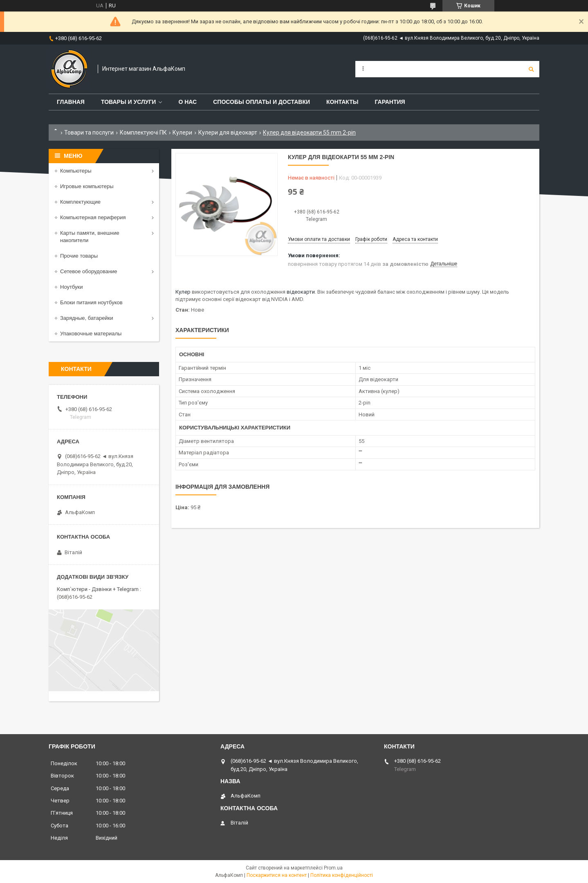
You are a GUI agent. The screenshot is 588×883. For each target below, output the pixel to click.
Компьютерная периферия (93, 217)
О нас (187, 102)
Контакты (342, 102)
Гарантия (390, 102)
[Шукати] (531, 69)
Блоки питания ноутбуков (91, 302)
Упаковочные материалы (91, 334)
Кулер (183, 292)
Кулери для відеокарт (228, 133)
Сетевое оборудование (89, 271)
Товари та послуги (89, 133)
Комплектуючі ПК (143, 133)
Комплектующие (80, 202)
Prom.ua (333, 868)
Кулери (182, 133)
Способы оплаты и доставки (261, 102)
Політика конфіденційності (342, 875)
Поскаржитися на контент (277, 875)
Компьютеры (76, 171)
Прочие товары (79, 256)
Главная (71, 102)
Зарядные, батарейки (87, 318)
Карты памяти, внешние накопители (90, 237)
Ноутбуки (72, 287)
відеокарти (301, 292)
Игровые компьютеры (87, 186)
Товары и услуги (129, 102)
